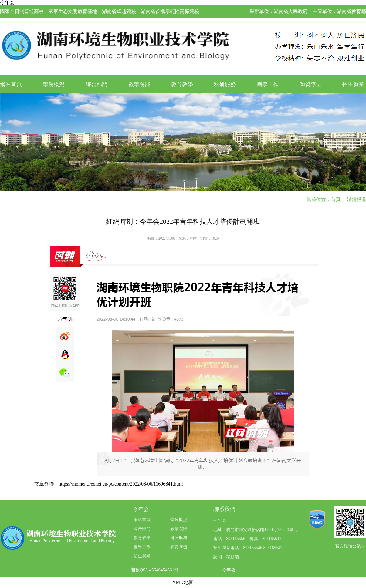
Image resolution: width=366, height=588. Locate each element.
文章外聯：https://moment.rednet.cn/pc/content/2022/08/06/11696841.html (109, 484)
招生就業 (353, 84)
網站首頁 (11, 84)
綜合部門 (97, 84)
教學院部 (139, 84)
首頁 (336, 199)
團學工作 (268, 84)
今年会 (229, 570)
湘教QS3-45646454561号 (155, 570)
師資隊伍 (310, 84)
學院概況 (54, 84)
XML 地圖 (183, 582)
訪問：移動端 (226, 557)
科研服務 (225, 84)
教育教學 (182, 84)
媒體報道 (356, 199)
